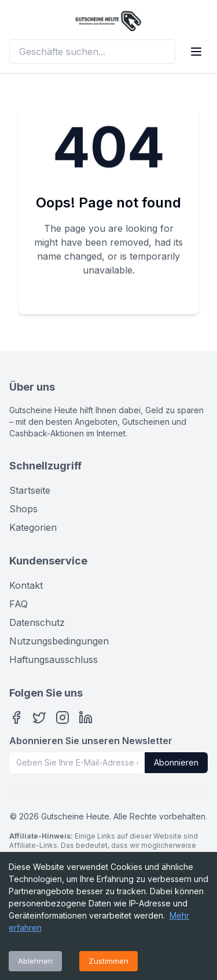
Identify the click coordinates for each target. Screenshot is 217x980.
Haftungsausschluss (54, 660)
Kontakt (26, 585)
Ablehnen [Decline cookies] (35, 961)
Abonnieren (176, 762)
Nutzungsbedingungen (59, 641)
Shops (23, 509)
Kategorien (33, 527)
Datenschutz (37, 622)
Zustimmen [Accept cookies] (108, 961)
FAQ (19, 604)
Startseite (30, 490)
